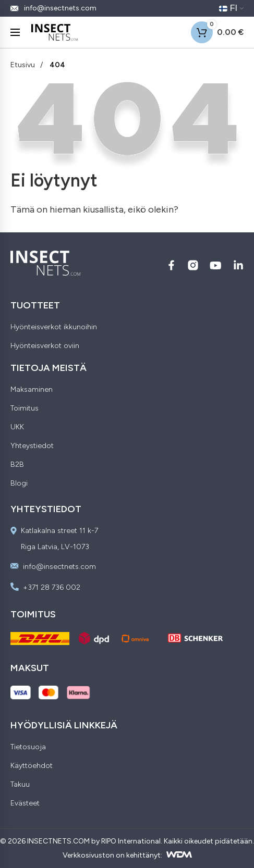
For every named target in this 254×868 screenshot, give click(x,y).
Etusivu (23, 65)
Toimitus (25, 408)
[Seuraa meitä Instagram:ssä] (193, 265)
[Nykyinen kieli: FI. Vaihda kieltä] (231, 8)
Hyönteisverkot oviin (45, 346)
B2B (17, 465)
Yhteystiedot (32, 446)
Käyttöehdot (32, 766)
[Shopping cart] (217, 32)
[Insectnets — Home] (55, 32)
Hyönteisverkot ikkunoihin (54, 327)
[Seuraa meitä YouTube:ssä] (216, 265)
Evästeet (25, 803)
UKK (17, 427)
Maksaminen (32, 390)
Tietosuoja (28, 747)
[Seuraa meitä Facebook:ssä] (171, 265)
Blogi (19, 483)
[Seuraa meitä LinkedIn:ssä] (238, 265)
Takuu (20, 785)
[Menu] (15, 32)
